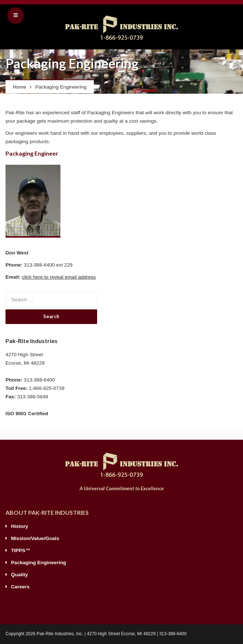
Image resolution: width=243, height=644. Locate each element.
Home (19, 87)
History (20, 526)
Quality (19, 575)
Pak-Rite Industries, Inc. (60, 634)
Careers (20, 587)
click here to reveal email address (59, 277)
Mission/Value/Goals (35, 538)
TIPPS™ (21, 550)
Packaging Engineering (38, 563)
